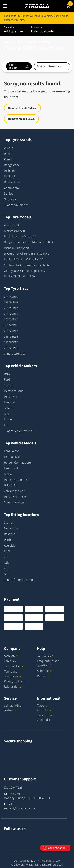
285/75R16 (11, 348)
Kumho (9, 159)
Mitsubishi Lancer (15, 497)
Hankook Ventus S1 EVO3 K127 (23, 259)
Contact (45, 655)
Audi (7, 414)
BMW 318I (10, 485)
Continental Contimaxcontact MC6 (26, 265)
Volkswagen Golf (15, 491)
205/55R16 (11, 297)
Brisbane (10, 534)
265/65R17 (11, 319)
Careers (9, 661)
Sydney (9, 522)
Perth (7, 540)
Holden (9, 419)
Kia (6, 425)
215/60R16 (11, 302)
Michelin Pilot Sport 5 (18, 248)
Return (41, 676)
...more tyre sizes (15, 353)
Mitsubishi (10, 397)
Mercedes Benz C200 (17, 480)
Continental (12, 188)
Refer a (14, 686)
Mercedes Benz (14, 391)
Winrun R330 (12, 225)
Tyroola (14, 666)
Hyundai (9, 402)
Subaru (8, 408)
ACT (6, 568)
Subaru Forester (14, 502)
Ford (7, 379)
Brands (32, 42)
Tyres (19, 42)
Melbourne (11, 528)
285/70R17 (11, 342)
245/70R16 (11, 314)
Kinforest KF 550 (14, 231)
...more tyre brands (16, 205)
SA (6, 574)
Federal (46, 42)
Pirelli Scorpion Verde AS (20, 236)
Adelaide (10, 545)
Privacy (14, 681)
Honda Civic (12, 457)
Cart (71, 3)
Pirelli (8, 154)
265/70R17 (11, 331)
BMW (7, 374)
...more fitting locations (19, 580)
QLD (7, 562)
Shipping (43, 671)
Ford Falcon (12, 451)
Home (7, 42)
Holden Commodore (17, 462)
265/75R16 (11, 336)
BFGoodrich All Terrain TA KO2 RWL (26, 254)
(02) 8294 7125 (13, 787)
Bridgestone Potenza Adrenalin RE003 (28, 242)
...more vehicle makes (18, 431)
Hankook (10, 176)
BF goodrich (12, 182)
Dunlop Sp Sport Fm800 (19, 276)
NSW (7, 551)
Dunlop (9, 193)
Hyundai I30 (12, 468)
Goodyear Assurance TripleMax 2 (25, 271)
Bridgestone (12, 165)
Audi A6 (9, 474)
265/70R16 (11, 325)
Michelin (9, 171)
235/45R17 (11, 308)
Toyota (8, 385)
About (11, 655)
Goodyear (10, 199)
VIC (6, 557)
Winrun (9, 148)
